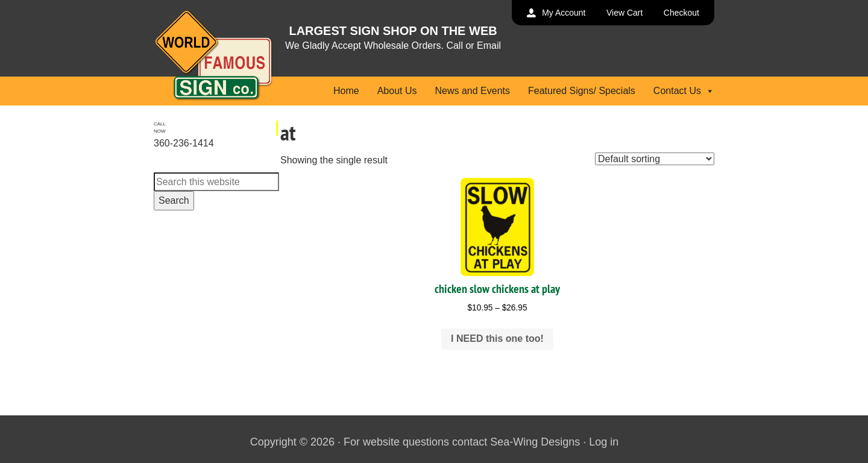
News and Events (472, 91)
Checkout (681, 13)
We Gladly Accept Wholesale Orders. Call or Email (393, 46)
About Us (397, 91)
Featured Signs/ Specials (582, 91)
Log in (604, 442)
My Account (564, 13)
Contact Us (684, 91)
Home (346, 91)
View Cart (624, 13)
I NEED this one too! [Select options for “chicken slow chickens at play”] (497, 339)
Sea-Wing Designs (535, 442)
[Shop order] (655, 159)
